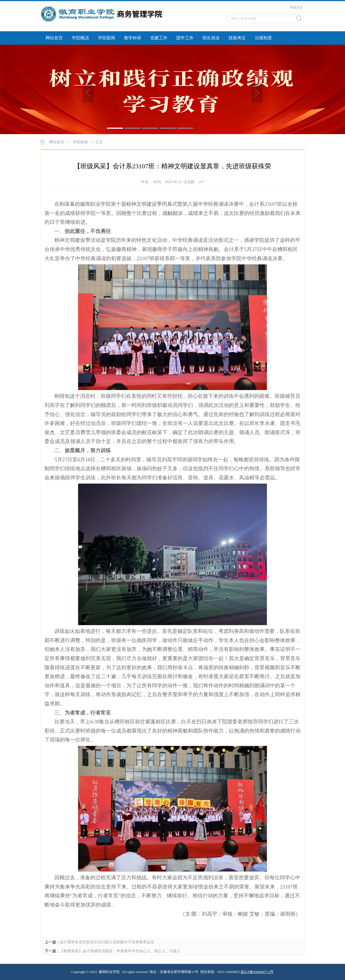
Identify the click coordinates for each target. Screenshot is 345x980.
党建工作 (159, 38)
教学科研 (133, 38)
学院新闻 (106, 38)
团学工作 (185, 38)
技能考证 (237, 38)
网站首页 (54, 38)
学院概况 (80, 38)
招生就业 (211, 38)
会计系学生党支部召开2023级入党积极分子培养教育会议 (107, 942)
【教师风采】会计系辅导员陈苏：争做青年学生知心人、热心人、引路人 (120, 951)
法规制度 (263, 38)
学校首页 (296, 8)
